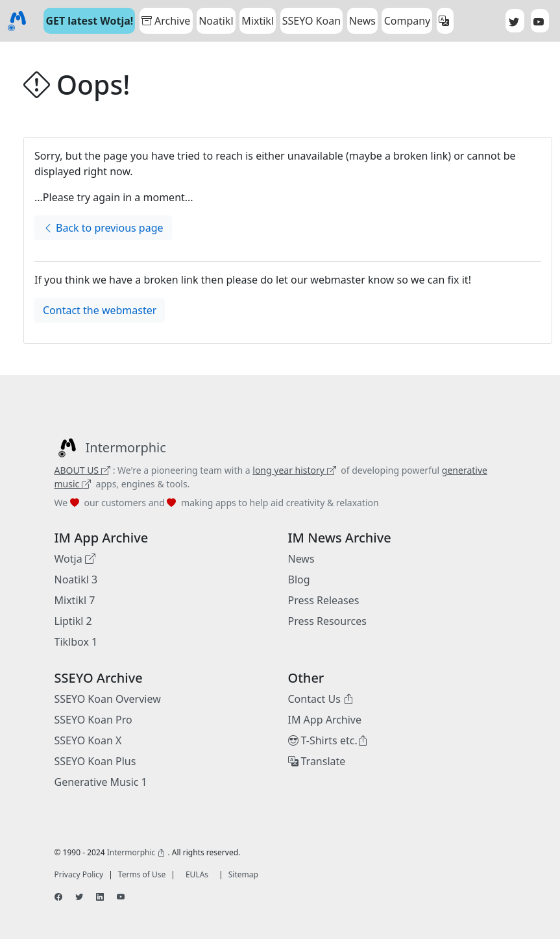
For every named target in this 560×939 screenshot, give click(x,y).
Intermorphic (136, 852)
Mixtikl (258, 21)
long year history (294, 470)
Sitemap (243, 874)
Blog (299, 579)
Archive (166, 21)
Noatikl (216, 21)
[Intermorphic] (110, 448)
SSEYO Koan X (88, 740)
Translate (317, 761)
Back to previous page (103, 228)
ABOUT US (82, 470)
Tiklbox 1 (76, 642)
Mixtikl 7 (75, 600)
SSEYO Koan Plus (95, 761)
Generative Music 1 (101, 782)
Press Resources (327, 621)
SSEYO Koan (311, 21)
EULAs (197, 874)
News (301, 559)
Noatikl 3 (76, 579)
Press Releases (324, 600)
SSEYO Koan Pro (93, 720)
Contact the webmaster (100, 310)
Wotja (75, 559)
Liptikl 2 (73, 621)
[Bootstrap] (17, 21)
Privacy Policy (79, 874)
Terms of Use (142, 874)
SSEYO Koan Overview (108, 699)
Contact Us (321, 699)
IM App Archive (325, 720)
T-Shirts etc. (328, 740)
